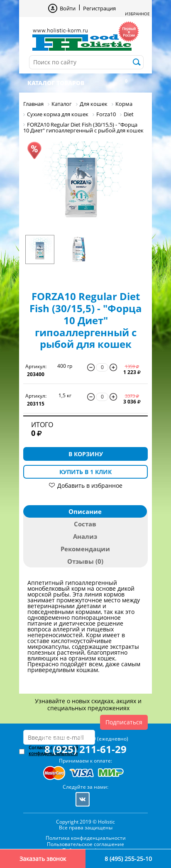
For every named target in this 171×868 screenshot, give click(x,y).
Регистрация (99, 8)
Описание (85, 511)
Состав (85, 524)
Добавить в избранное (90, 485)
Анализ (85, 536)
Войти (68, 8)
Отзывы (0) (85, 561)
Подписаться (124, 722)
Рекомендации (85, 549)
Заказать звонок (43, 859)
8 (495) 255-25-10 (128, 859)
